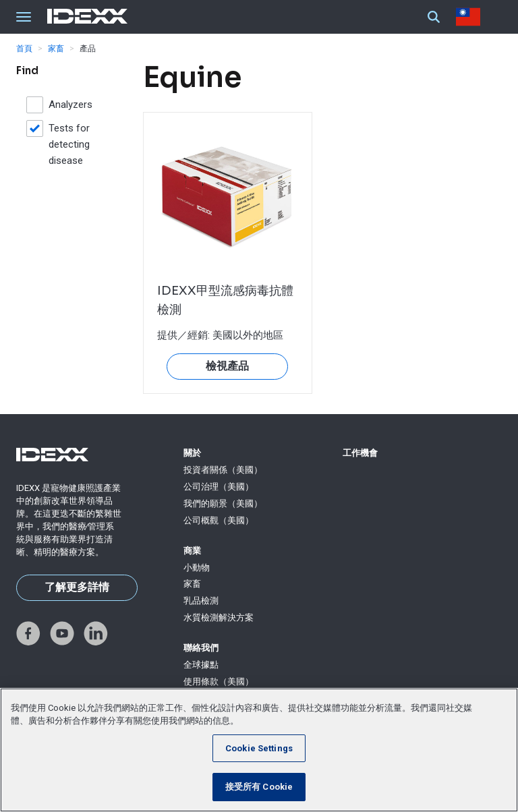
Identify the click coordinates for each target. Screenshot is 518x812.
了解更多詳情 (77, 587)
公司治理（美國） (219, 487)
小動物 (197, 568)
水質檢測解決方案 (219, 617)
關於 (192, 453)
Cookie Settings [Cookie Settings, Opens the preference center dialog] (259, 748)
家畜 (56, 49)
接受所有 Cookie (259, 787)
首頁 (24, 49)
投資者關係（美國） (223, 470)
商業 (192, 551)
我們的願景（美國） (223, 503)
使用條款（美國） (219, 681)
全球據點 (201, 665)
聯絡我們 (201, 648)
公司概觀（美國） (219, 520)
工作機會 (360, 453)
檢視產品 (227, 366)
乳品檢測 (201, 601)
